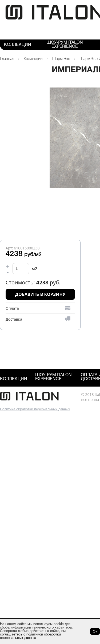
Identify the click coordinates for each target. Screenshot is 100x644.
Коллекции (18, 45)
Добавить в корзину (40, 294)
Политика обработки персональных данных (35, 410)
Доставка (14, 319)
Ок (95, 631)
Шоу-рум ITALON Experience (65, 45)
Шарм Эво (61, 59)
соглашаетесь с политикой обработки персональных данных (30, 636)
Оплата (12, 308)
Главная (7, 59)
